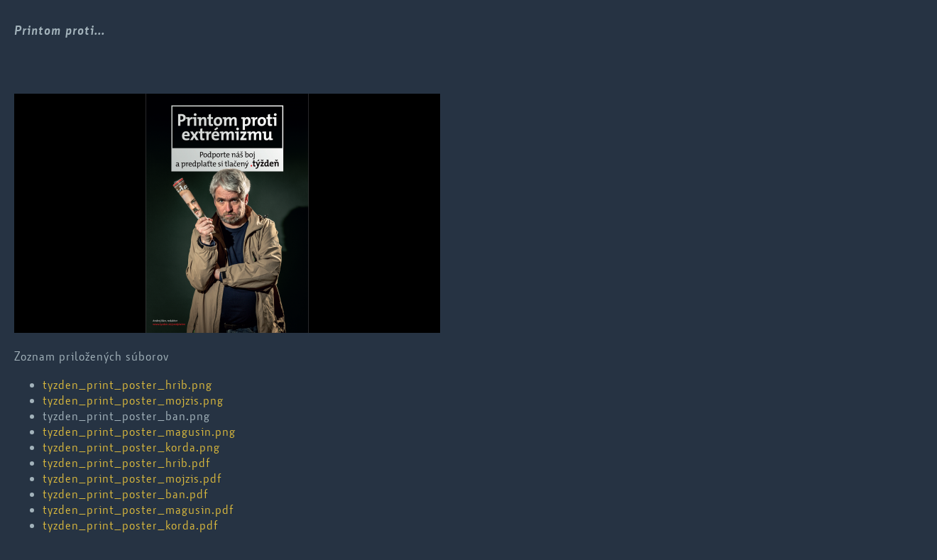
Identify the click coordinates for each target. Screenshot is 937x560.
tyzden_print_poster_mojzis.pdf (132, 478)
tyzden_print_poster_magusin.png (139, 432)
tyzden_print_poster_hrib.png (127, 385)
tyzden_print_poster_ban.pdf (125, 494)
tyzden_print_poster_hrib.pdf (126, 463)
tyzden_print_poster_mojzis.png (133, 400)
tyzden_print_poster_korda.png (131, 447)
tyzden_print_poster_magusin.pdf (138, 510)
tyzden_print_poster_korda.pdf (130, 525)
